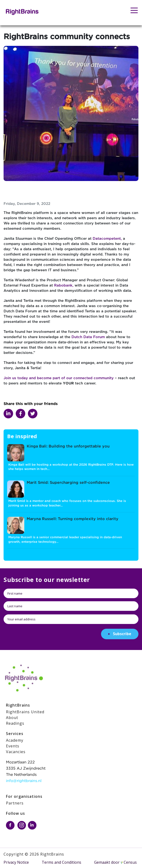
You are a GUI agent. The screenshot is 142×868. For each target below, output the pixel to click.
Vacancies (16, 752)
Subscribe (122, 634)
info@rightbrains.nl (24, 781)
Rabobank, (64, 285)
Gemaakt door (115, 862)
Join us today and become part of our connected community (59, 378)
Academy (15, 740)
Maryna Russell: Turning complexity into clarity (73, 519)
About (12, 718)
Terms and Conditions (61, 862)
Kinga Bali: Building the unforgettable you (68, 446)
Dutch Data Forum (88, 337)
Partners (15, 803)
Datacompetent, (107, 239)
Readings (15, 723)
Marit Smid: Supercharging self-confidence (68, 483)
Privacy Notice (16, 862)
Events (13, 746)
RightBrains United (25, 712)
